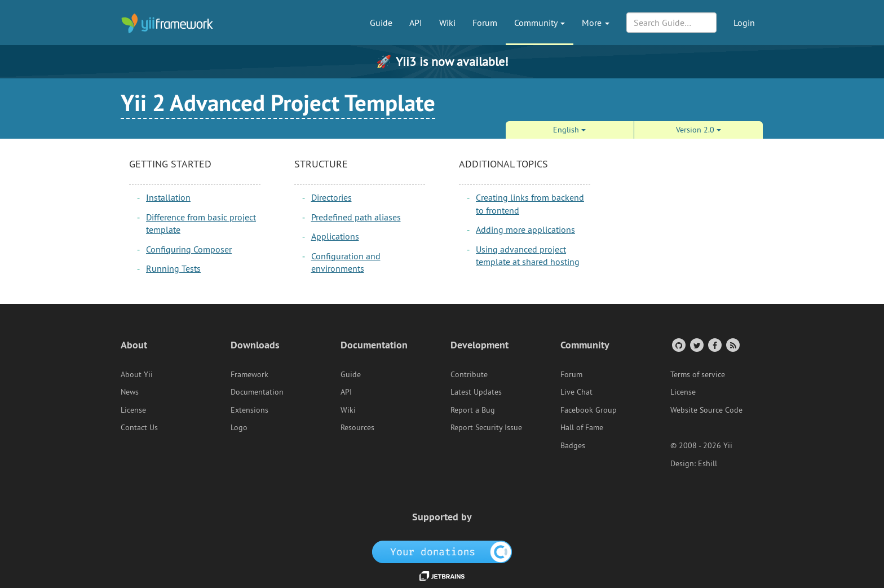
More (596, 23)
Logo (239, 427)
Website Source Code (706, 410)
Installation (168, 197)
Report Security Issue (486, 427)
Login (744, 23)
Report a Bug (473, 410)
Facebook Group (589, 410)
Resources (357, 427)
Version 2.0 (699, 130)
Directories (331, 197)
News (130, 392)
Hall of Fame (582, 427)
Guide (381, 23)
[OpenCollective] (442, 551)
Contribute (469, 374)
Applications (335, 236)
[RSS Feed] (732, 345)
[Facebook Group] (714, 345)
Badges (573, 445)
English (569, 130)
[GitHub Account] (678, 345)
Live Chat (576, 392)
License (133, 410)
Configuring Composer (189, 249)
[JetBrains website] (442, 575)
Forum (485, 23)
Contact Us (139, 427)
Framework (249, 374)
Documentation (257, 392)
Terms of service (698, 374)
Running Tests (173, 268)
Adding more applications (525, 229)
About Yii (137, 374)
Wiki (447, 23)
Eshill (708, 463)
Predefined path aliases (356, 217)
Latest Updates (476, 392)
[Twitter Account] (696, 345)
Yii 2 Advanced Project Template (278, 103)
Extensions (249, 410)
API (416, 23)
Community (540, 23)
